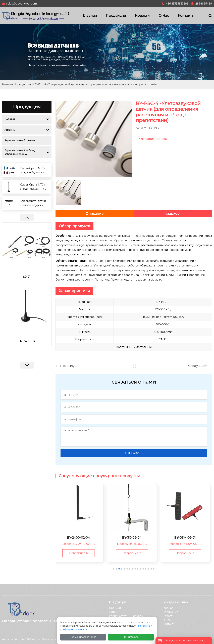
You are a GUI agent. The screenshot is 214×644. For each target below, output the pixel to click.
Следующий (198, 366)
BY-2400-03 (27, 341)
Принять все (131, 637)
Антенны (10, 130)
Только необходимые (83, 637)
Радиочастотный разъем (20, 140)
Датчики (10, 119)
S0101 (27, 277)
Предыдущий (71, 366)
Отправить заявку (153, 139)
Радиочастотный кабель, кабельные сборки (20, 152)
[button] (27, 365)
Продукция (23, 84)
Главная (7, 84)
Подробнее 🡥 (80, 553)
